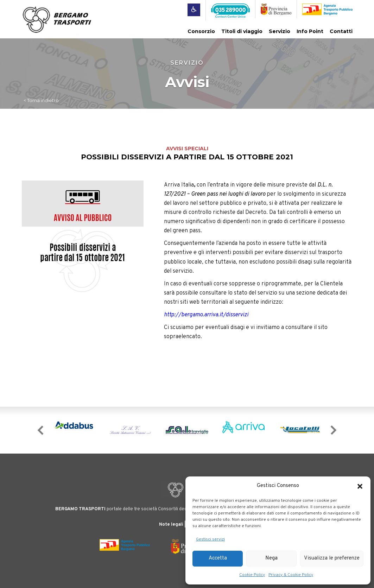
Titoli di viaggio (242, 31)
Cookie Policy (252, 575)
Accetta (218, 558)
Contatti (341, 31)
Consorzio (201, 31)
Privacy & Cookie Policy (291, 575)
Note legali (171, 525)
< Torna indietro (41, 100)
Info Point (310, 31)
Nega (271, 558)
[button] (360, 486)
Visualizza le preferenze (332, 558)
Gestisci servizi (210, 539)
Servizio (280, 31)
